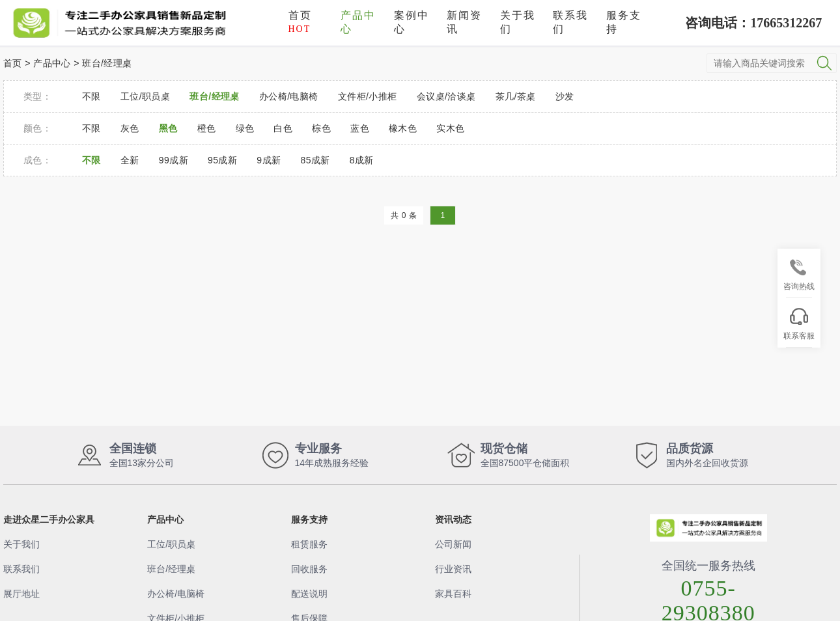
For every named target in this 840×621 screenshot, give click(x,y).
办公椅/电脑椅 (176, 594)
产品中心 (358, 22)
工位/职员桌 (171, 544)
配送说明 (309, 594)
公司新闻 (453, 544)
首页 (300, 22)
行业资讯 (453, 569)
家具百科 (453, 594)
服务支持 (624, 22)
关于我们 (518, 22)
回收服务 (309, 569)
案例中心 (412, 22)
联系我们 (570, 22)
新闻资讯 (464, 22)
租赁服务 (309, 544)
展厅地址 (21, 594)
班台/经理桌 (107, 63)
